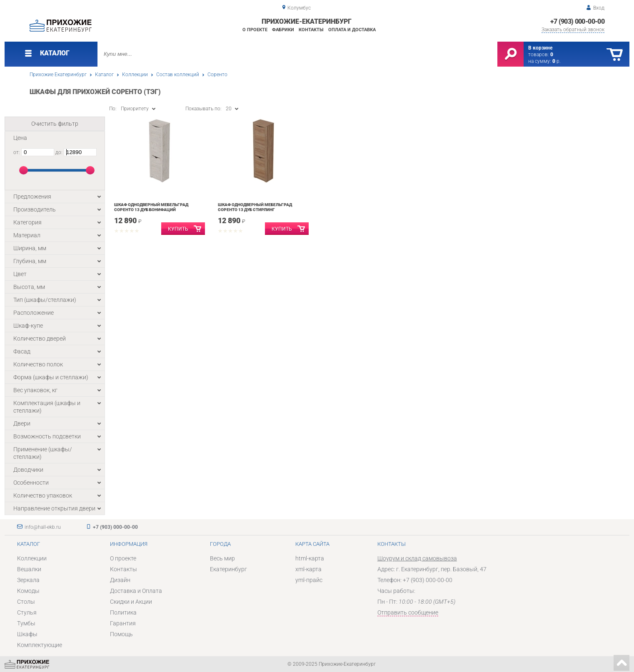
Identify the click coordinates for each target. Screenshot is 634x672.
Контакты (311, 30)
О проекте (255, 30)
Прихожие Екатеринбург (58, 75)
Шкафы (27, 634)
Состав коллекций (178, 75)
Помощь (121, 634)
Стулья (27, 612)
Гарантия (123, 623)
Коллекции (135, 75)
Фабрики (283, 30)
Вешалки (29, 569)
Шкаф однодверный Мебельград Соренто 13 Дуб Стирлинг (255, 207)
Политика (123, 612)
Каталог (104, 75)
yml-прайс (309, 580)
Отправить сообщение (408, 612)
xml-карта (308, 569)
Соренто (217, 75)
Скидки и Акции (131, 602)
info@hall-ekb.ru (43, 527)
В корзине (540, 48)
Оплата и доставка (352, 30)
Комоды (28, 591)
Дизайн (120, 580)
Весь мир (222, 558)
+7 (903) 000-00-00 (577, 21)
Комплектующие (40, 645)
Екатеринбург (228, 569)
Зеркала (28, 580)
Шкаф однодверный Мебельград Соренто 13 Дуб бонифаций (151, 207)
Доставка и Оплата (136, 591)
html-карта (310, 558)
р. (557, 61)
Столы (26, 602)
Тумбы (26, 623)
